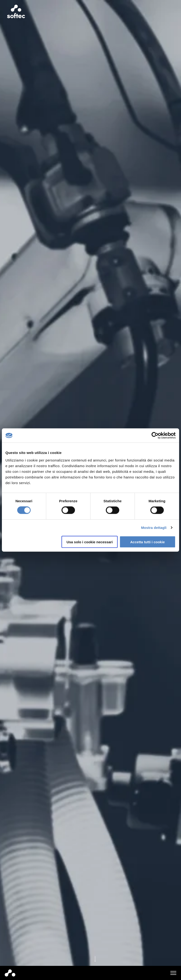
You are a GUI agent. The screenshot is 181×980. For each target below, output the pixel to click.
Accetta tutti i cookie (148, 542)
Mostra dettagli (154, 528)
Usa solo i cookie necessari (90, 542)
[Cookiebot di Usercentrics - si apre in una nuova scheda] (155, 436)
